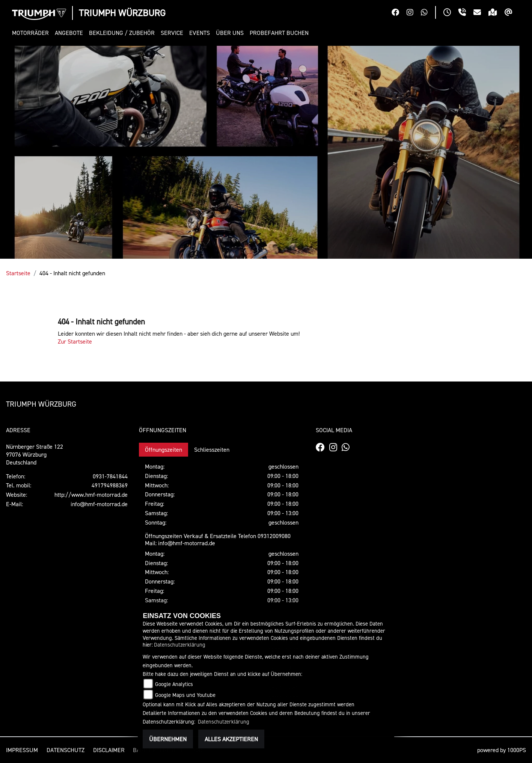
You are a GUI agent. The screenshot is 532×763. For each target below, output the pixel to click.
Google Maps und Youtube (185, 695)
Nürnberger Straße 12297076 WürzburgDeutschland (35, 454)
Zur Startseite (75, 341)
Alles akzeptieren (231, 739)
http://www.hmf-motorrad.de (91, 495)
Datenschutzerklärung (180, 645)
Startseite (18, 273)
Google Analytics (174, 684)
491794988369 (110, 485)
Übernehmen (168, 739)
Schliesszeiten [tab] (212, 449)
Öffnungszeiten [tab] (164, 449)
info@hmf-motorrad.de (99, 504)
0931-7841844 (110, 476)
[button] (32, 33)
